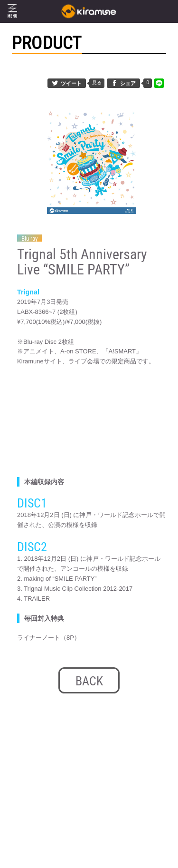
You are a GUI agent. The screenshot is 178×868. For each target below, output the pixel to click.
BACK (89, 681)
